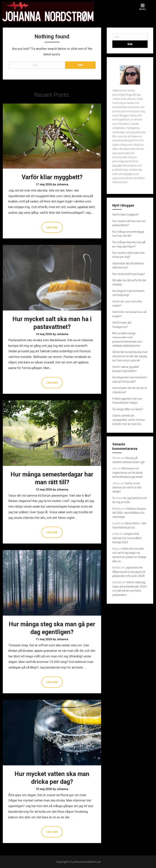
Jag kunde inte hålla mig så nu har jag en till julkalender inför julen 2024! (129, 572)
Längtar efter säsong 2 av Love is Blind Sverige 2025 (127, 538)
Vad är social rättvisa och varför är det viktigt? (127, 488)
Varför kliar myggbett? (52, 177)
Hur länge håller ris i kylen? (128, 409)
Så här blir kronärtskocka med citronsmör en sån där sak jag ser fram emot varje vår (130, 356)
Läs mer (52, 227)
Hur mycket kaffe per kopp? (129, 274)
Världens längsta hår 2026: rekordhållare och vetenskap (129, 513)
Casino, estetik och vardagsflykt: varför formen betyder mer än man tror (129, 420)
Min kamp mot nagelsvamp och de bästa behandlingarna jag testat (127, 473)
